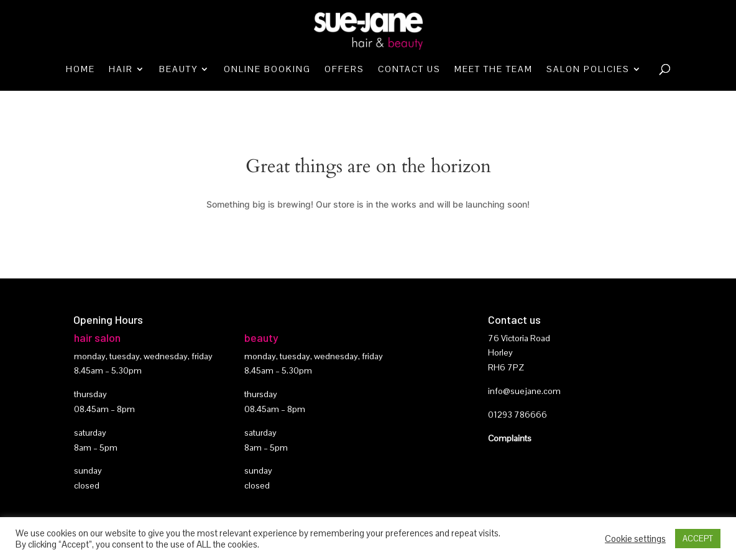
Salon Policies (588, 70)
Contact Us (409, 70)
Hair (121, 70)
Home (80, 70)
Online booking (267, 70)
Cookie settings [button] (635, 539)
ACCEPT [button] (698, 539)
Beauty (178, 70)
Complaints (510, 438)
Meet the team (494, 70)
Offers (344, 70)
